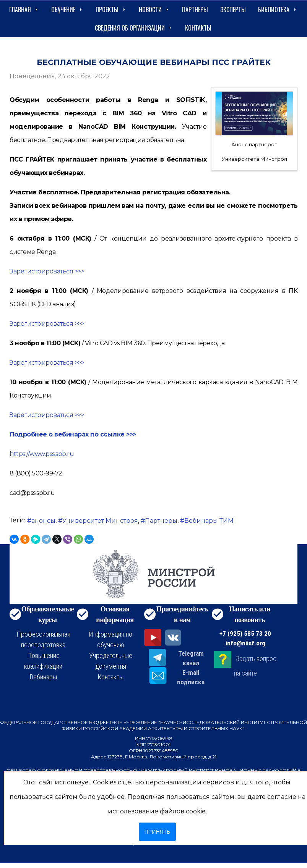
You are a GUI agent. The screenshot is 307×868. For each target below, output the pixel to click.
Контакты (198, 28)
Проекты (111, 10)
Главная (24, 10)
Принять (157, 832)
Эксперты (233, 10)
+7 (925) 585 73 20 (245, 634)
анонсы (43, 521)
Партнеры (195, 10)
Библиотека (278, 10)
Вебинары (43, 677)
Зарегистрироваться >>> (47, 271)
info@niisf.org (245, 643)
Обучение (67, 10)
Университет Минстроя (100, 521)
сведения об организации (134, 28)
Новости (154, 10)
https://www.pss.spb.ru (42, 454)
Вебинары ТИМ (209, 521)
